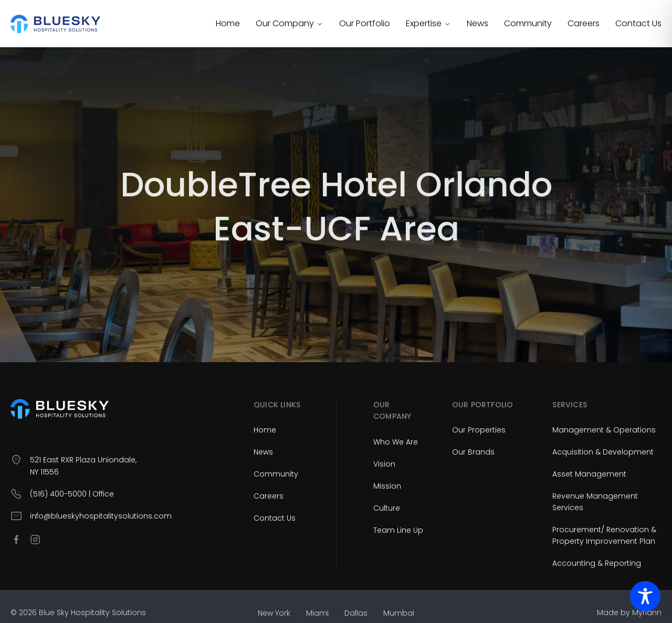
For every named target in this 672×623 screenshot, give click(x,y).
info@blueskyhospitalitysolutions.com (101, 516)
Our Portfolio (365, 23)
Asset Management (589, 474)
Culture (387, 508)
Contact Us (638, 23)
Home (228, 23)
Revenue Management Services (595, 502)
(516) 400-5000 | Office (72, 494)
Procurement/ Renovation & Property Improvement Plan (604, 535)
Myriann (647, 613)
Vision (384, 464)
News (477, 23)
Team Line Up (398, 530)
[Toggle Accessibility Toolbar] (645, 596)
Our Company (290, 23)
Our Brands (473, 452)
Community (528, 23)
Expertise (428, 23)
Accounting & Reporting (597, 563)
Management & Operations (604, 430)
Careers (584, 23)
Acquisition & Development (603, 452)
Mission (387, 486)
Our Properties (479, 430)
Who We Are (396, 442)
